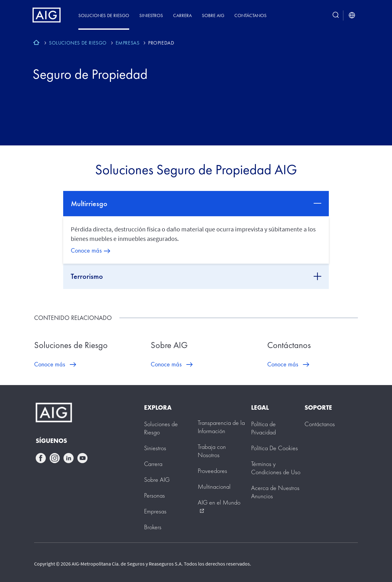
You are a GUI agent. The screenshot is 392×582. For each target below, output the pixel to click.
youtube (82, 458)
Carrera (182, 15)
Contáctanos (250, 15)
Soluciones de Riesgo (104, 15)
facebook (41, 458)
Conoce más (86, 250)
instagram (55, 458)
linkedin (69, 458)
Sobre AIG (213, 15)
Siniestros (151, 15)
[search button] (336, 15)
